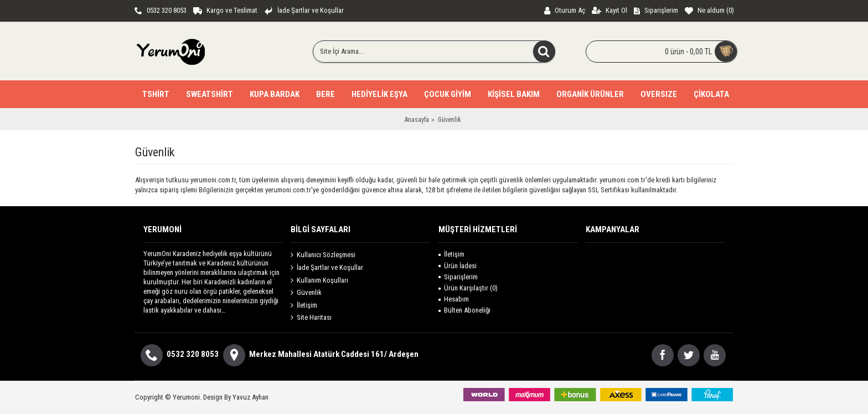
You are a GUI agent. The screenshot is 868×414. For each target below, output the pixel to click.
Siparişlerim (458, 277)
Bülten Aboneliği (464, 310)
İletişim (304, 305)
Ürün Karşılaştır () (468, 288)
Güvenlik (306, 293)
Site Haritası (311, 318)
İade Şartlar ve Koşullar (327, 268)
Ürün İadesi (458, 266)
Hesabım (454, 299)
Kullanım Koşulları (319, 280)
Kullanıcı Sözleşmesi (323, 255)
